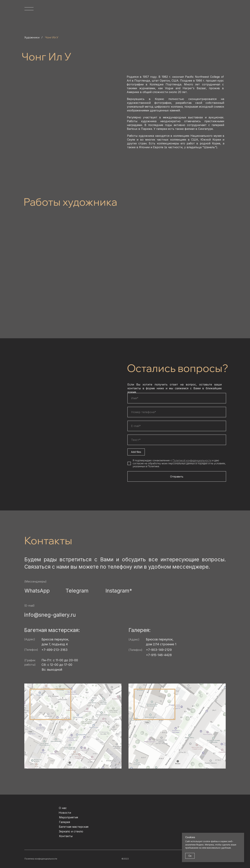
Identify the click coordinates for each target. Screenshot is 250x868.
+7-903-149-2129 (159, 650)
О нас (63, 808)
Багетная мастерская (74, 827)
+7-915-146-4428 (159, 655)
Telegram (77, 591)
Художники (32, 37)
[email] (177, 426)
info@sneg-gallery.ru (50, 615)
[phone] (177, 412)
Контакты (66, 836)
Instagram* (119, 591)
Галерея (64, 822)
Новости (65, 813)
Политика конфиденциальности (41, 859)
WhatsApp (37, 591)
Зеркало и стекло (71, 831)
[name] (177, 398)
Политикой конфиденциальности (192, 460)
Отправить (177, 477)
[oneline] (177, 440)
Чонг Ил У (52, 37)
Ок (190, 856)
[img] (218, 18)
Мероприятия (68, 817)
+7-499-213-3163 (55, 650)
